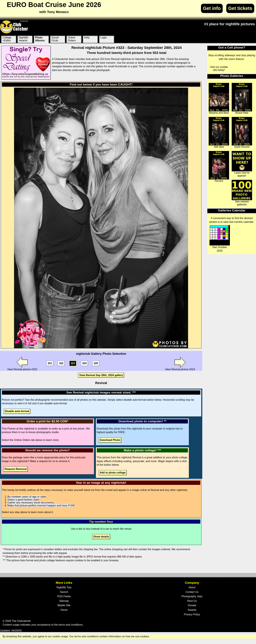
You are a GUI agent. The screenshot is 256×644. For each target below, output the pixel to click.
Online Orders (72, 39)
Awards (192, 610)
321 (50, 363)
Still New (219, 133)
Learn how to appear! (242, 164)
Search (64, 592)
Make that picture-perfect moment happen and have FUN (41, 505)
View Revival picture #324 (180, 364)
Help (87, 38)
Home (64, 610)
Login (104, 38)
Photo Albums (40, 39)
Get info (212, 8)
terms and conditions (71, 625)
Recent (219, 167)
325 (96, 363)
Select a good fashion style (23, 500)
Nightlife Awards (24, 39)
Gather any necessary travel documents (31, 503)
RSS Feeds (64, 596)
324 (84, 363)
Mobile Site (64, 605)
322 (61, 363)
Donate (192, 605)
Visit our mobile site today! (219, 68)
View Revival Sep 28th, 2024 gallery (101, 375)
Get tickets (240, 8)
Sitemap (64, 601)
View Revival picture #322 (22, 364)
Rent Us (192, 601)
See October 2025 (220, 239)
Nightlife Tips (64, 587)
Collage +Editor (7, 39)
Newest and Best (219, 99)
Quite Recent (242, 133)
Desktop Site (24, 21)
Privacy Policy (192, 614)
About (192, 587)
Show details (101, 537)
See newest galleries (242, 193)
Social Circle (55, 39)
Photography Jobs (192, 596)
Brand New (242, 99)
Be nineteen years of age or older (27, 497)
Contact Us (192, 592)
